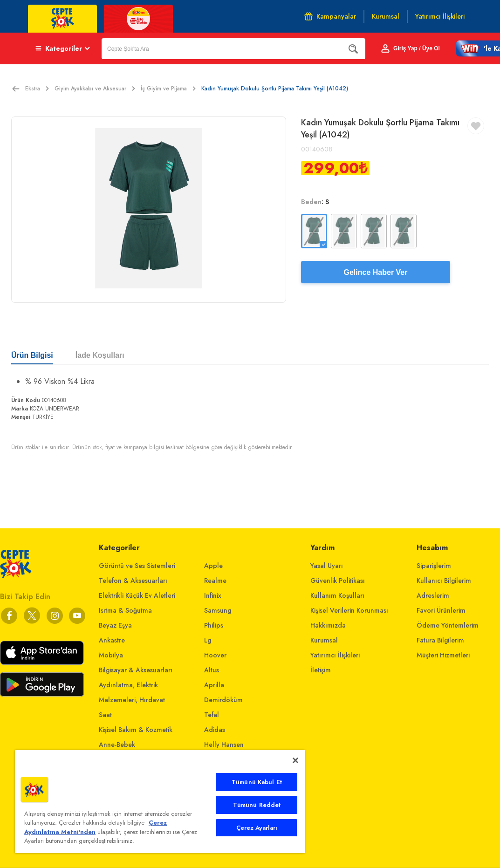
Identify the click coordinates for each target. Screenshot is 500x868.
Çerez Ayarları (257, 828)
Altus (212, 670)
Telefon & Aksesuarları (133, 581)
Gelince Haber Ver (376, 272)
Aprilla (214, 685)
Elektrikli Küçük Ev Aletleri (137, 595)
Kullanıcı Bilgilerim (444, 581)
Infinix (213, 595)
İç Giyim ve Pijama (168, 89)
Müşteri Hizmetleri (443, 655)
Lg (208, 640)
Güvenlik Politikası (338, 581)
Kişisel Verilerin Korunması (349, 610)
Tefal (212, 715)
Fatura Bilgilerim (440, 640)
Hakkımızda (328, 625)
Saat (105, 715)
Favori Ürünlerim (441, 610)
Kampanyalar (330, 16)
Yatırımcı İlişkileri (335, 655)
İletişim (321, 670)
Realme (215, 581)
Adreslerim (433, 595)
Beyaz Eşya (115, 625)
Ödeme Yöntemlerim (448, 625)
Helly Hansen (224, 745)
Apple (213, 566)
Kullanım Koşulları (337, 595)
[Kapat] (295, 760)
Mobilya (111, 655)
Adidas (215, 730)
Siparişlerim (434, 566)
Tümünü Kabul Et (257, 782)
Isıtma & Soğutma (125, 610)
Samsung (218, 610)
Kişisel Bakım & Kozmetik (136, 730)
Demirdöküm (223, 700)
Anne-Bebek (117, 745)
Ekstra (37, 89)
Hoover (215, 655)
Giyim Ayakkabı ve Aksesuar (95, 89)
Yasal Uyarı (327, 566)
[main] (160, 802)
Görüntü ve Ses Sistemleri (137, 566)
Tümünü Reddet (257, 805)
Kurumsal (324, 640)
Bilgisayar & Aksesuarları (136, 670)
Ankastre (112, 640)
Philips (214, 625)
